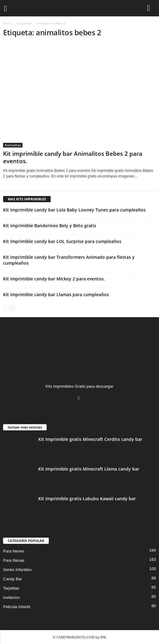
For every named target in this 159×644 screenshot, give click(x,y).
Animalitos (13, 145)
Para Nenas (14, 560)
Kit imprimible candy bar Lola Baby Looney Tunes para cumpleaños (74, 210)
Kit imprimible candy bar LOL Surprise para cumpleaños (62, 241)
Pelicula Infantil (17, 607)
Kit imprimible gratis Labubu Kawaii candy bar (87, 499)
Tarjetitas (11, 588)
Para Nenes (14, 551)
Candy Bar (13, 579)
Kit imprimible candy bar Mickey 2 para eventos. (54, 279)
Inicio (7, 23)
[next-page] (12, 308)
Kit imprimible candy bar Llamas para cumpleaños (56, 294)
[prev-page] (6, 308)
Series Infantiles (17, 570)
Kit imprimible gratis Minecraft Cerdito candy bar (90, 439)
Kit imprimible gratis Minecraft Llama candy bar (89, 469)
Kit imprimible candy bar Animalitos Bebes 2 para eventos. (73, 157)
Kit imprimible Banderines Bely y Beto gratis (50, 226)
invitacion (11, 597)
